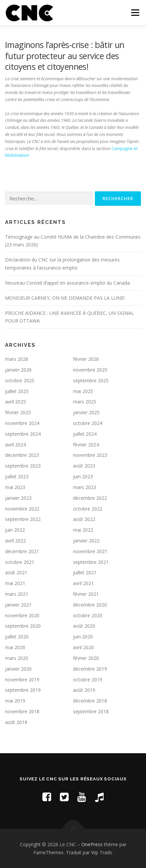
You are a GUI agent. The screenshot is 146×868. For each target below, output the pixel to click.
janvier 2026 (18, 370)
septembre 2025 (91, 380)
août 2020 (84, 626)
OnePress (92, 844)
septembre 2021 (91, 562)
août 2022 (84, 519)
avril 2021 (83, 583)
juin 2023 (83, 476)
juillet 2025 (17, 391)
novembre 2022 (22, 509)
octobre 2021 (20, 562)
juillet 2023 (17, 476)
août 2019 (84, 690)
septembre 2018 (91, 711)
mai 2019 (15, 701)
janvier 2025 (86, 412)
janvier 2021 (18, 605)
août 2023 (84, 466)
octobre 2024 (88, 423)
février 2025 (18, 412)
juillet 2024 (85, 434)
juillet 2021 (85, 572)
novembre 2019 (22, 680)
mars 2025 (85, 402)
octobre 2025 (20, 380)
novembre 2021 (90, 551)
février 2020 (86, 658)
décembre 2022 (90, 498)
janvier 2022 (86, 541)
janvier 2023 (18, 498)
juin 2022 (15, 530)
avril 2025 (15, 402)
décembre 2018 (90, 701)
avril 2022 (15, 541)
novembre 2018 (22, 711)
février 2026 (86, 359)
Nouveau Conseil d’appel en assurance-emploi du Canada (67, 283)
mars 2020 (17, 658)
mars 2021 (17, 594)
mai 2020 (15, 647)
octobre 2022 (88, 509)
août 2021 (16, 572)
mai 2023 (15, 487)
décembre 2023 (22, 455)
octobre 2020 (88, 615)
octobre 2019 (88, 680)
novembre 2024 (22, 423)
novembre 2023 (90, 455)
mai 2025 (83, 391)
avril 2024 (15, 445)
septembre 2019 (23, 690)
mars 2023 (85, 487)
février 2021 (86, 594)
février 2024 (86, 445)
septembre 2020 (23, 626)
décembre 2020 (90, 605)
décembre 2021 (22, 551)
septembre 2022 (23, 519)
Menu (135, 13)
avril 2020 (83, 647)
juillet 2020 (17, 637)
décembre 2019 (90, 669)
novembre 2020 (22, 615)
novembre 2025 (90, 370)
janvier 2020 (18, 669)
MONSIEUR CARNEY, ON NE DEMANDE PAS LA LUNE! (65, 298)
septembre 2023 (23, 466)
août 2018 (16, 722)
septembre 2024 (23, 434)
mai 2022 (83, 530)
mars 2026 (17, 359)
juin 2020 (83, 637)
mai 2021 (15, 583)
